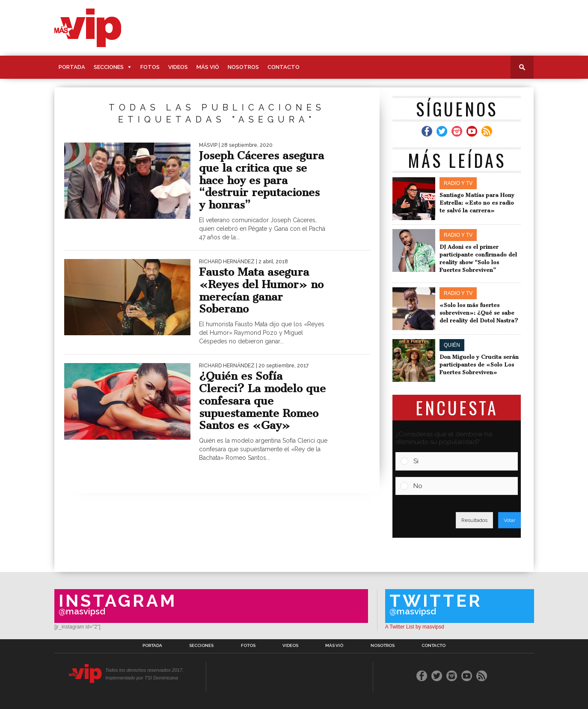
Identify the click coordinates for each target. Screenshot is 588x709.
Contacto (284, 67)
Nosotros (243, 67)
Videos (178, 67)
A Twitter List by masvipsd (415, 627)
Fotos (150, 67)
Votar (509, 520)
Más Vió (208, 67)
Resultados (474, 520)
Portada (72, 67)
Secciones (109, 67)
